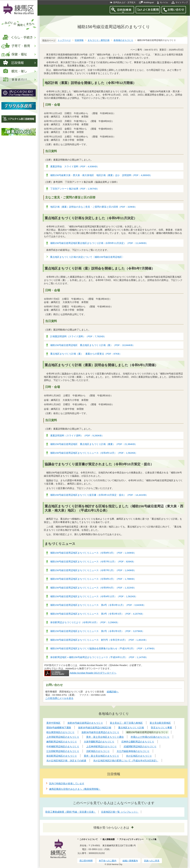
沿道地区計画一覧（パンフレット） (120, 812)
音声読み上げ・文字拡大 (124, 2)
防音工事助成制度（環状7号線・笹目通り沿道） (71, 812)
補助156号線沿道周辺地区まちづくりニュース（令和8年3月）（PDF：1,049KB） (93, 553)
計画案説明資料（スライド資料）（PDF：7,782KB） (78, 336)
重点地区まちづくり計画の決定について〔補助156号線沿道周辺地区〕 (87, 257)
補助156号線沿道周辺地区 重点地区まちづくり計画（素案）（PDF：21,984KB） (94, 444)
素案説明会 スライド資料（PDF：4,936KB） (75, 166)
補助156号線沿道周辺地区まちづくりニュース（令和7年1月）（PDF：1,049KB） (93, 570)
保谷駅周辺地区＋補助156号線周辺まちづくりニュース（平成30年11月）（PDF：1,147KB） (99, 657)
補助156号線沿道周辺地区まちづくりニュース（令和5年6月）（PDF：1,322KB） (93, 588)
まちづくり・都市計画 (99, 40)
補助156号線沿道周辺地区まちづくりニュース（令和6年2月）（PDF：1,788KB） (93, 579)
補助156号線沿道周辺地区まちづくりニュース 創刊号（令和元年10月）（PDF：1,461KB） (99, 640)
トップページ (64, 40)
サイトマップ (182, 2)
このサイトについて (89, 839)
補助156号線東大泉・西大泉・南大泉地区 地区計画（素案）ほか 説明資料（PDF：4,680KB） (101, 175)
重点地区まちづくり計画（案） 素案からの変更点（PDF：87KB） (86, 354)
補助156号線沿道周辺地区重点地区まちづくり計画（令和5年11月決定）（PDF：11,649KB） (99, 243)
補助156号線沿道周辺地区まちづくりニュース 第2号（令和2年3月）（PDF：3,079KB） (97, 631)
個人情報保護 (109, 839)
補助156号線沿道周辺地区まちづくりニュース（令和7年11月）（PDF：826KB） (93, 561)
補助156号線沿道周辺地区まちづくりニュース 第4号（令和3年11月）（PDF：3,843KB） (98, 605)
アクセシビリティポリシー (131, 839)
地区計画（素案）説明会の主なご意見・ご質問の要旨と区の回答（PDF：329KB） (94, 207)
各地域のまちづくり (123, 40)
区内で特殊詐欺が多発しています (67, 783)
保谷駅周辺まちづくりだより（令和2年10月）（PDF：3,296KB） (85, 622)
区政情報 (79, 40)
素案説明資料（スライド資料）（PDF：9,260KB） (77, 435)
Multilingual (149, 2)
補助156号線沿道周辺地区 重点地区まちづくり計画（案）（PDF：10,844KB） (93, 345)
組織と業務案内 (130, 861)
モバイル (164, 2)
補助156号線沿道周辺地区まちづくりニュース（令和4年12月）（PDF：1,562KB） (94, 453)
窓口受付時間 (86, 861)
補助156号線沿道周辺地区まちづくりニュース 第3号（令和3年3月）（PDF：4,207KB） (97, 614)
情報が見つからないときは (111, 828)
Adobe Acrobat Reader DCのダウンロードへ (80, 673)
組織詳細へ (113, 692)
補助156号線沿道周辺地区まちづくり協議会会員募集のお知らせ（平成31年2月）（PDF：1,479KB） (103, 648)
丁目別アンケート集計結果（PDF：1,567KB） (75, 189)
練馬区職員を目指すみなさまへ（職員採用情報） (75, 789)
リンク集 (152, 839)
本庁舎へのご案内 (108, 861)
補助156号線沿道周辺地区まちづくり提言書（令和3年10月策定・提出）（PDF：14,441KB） (99, 495)
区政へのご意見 (152, 861)
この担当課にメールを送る (59, 698)
